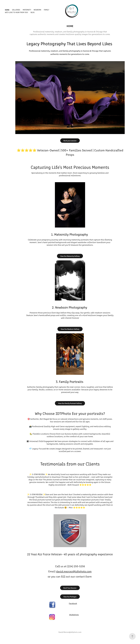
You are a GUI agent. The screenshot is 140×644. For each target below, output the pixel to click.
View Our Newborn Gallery (70, 329)
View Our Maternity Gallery (70, 256)
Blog (33, 12)
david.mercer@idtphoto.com (74, 571)
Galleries (16, 10)
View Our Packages (70, 597)
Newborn (37, 10)
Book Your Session (70, 588)
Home (7, 10)
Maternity (27, 10)
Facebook (73, 603)
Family (46, 10)
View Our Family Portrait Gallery (70, 403)
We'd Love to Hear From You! (16, 12)
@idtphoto (74, 615)
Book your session (70, 141)
